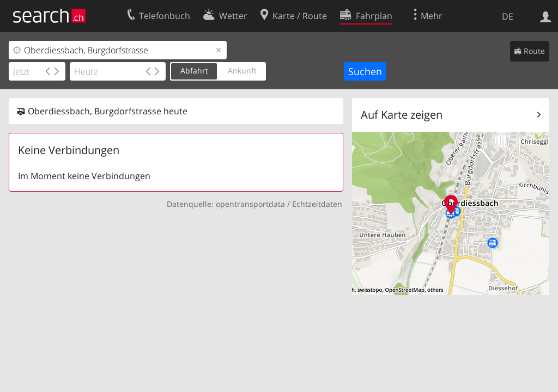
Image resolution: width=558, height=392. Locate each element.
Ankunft (242, 71)
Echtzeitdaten (317, 204)
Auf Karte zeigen (402, 115)
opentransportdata (250, 204)
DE (508, 16)
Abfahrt (194, 71)
